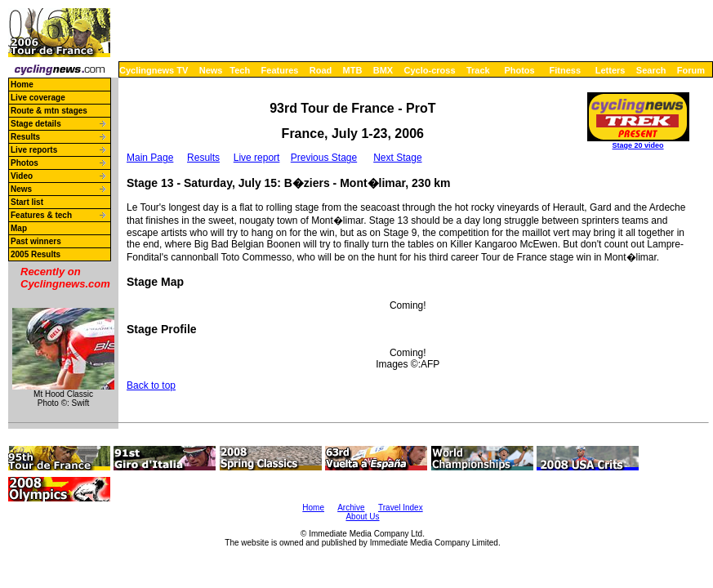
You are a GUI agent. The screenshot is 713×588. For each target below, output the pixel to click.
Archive (351, 508)
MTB (353, 70)
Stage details (36, 124)
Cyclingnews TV (154, 70)
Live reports (34, 150)
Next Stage (397, 158)
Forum (691, 70)
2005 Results (36, 254)
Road (321, 70)
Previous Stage (324, 158)
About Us (362, 517)
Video (22, 176)
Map (19, 228)
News (211, 70)
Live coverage (38, 98)
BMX (383, 70)
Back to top (151, 385)
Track (478, 70)
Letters (611, 70)
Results (25, 137)
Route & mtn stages (49, 111)
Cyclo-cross (430, 70)
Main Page (150, 158)
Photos (519, 70)
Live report (257, 158)
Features (280, 70)
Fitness (565, 70)
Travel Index (401, 508)
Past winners (36, 241)
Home (22, 85)
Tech (240, 70)
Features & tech (41, 215)
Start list (27, 202)
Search (651, 70)
